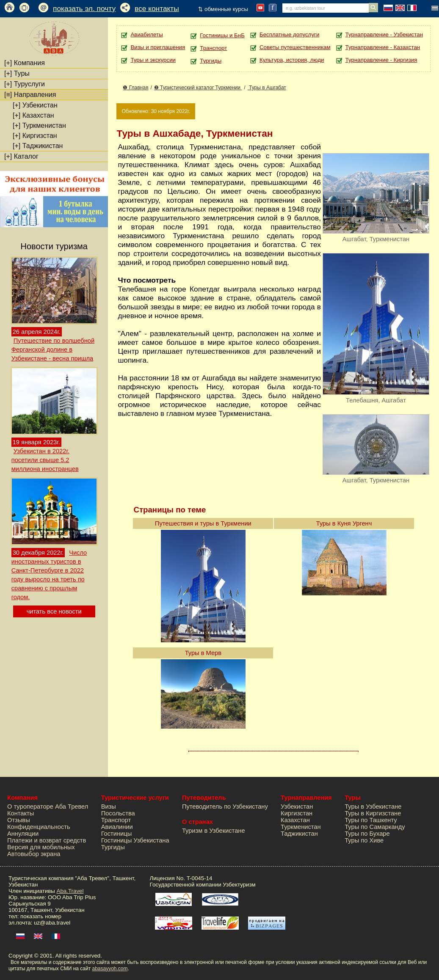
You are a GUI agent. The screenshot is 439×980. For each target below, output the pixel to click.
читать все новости (54, 611)
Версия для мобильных (41, 847)
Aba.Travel (70, 891)
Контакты (21, 813)
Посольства (118, 813)
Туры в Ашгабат (267, 88)
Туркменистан (39, 125)
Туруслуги (25, 84)
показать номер (41, 916)
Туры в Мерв (203, 653)
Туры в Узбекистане (373, 807)
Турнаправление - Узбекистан (384, 34)
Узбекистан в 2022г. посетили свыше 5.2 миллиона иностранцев (45, 460)
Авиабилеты (146, 34)
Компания (25, 63)
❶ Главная (135, 88)
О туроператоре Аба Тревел (48, 807)
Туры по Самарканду (375, 827)
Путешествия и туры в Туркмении (203, 523)
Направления (30, 95)
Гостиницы (117, 834)
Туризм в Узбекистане (214, 831)
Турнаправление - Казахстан (383, 47)
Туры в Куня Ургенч (344, 523)
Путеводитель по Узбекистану (225, 807)
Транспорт (213, 48)
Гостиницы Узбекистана (135, 840)
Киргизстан (35, 136)
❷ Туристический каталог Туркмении (198, 88)
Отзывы (19, 820)
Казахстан (33, 115)
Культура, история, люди (292, 60)
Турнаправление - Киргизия (381, 60)
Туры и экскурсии (153, 60)
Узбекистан (35, 105)
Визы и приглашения (158, 47)
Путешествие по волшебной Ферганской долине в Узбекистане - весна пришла (53, 350)
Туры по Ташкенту (371, 820)
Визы (109, 807)
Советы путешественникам (295, 47)
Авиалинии (117, 827)
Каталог (21, 156)
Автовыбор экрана (34, 854)
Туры (17, 73)
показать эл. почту (84, 8)
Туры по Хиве (364, 840)
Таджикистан (38, 146)
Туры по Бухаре (367, 834)
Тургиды (211, 61)
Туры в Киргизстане (373, 813)
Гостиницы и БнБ (222, 35)
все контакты (157, 8)
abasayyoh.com (110, 969)
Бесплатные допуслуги (289, 34)
